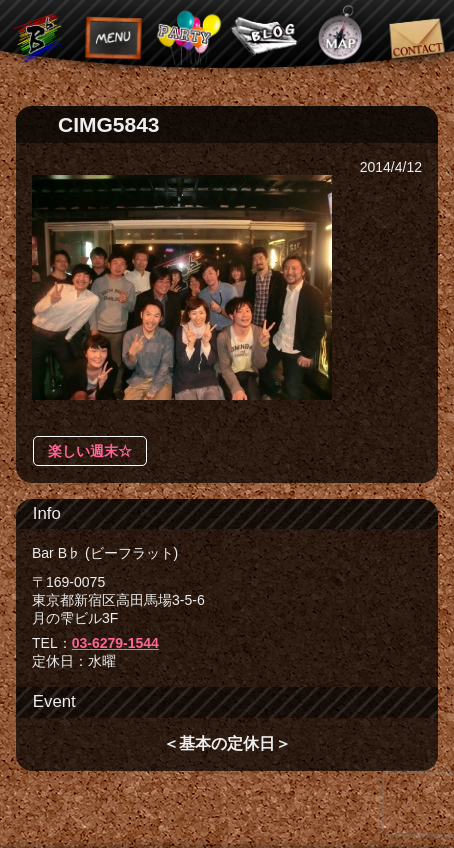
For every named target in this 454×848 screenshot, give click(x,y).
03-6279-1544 (115, 643)
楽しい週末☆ (90, 451)
